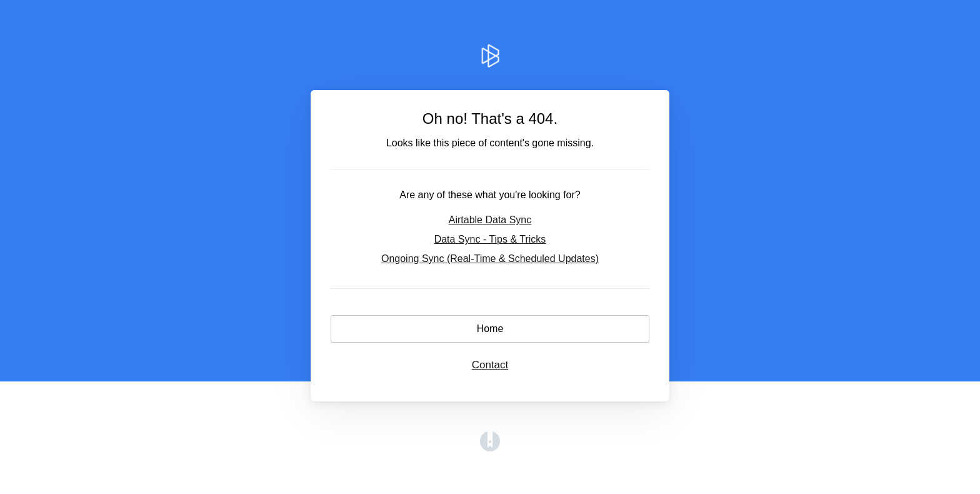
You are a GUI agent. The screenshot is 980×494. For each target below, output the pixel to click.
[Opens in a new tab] (490, 448)
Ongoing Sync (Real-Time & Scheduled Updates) (490, 259)
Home (490, 329)
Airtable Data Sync (490, 220)
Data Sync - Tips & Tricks (490, 239)
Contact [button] (490, 365)
